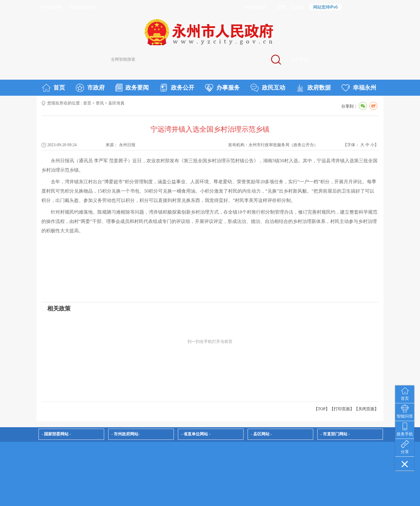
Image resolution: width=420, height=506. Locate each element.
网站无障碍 (255, 7)
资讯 (100, 103)
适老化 (297, 7)
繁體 (281, 7)
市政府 (90, 88)
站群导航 (300, 60)
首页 (54, 88)
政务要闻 (132, 88)
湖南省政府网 (83, 7)
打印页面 (342, 409)
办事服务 (222, 88)
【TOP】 (322, 409)
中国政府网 (51, 7)
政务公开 (177, 88)
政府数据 (313, 88)
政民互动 (268, 88)
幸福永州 (359, 88)
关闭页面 (366, 409)
